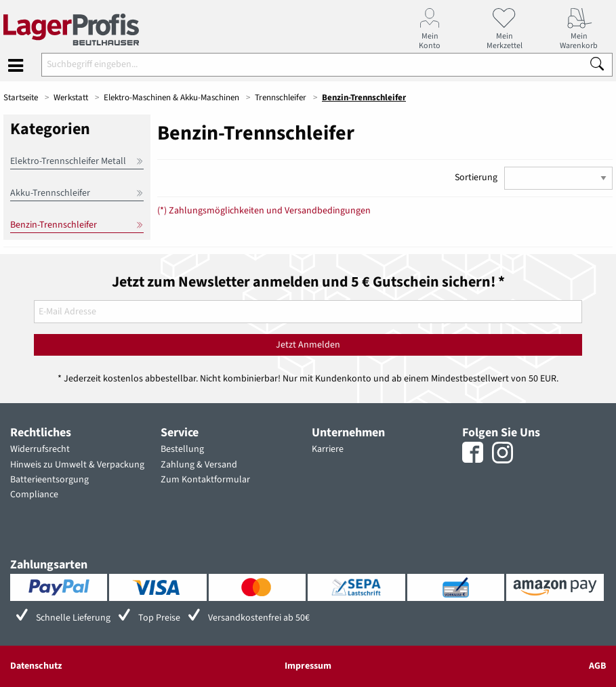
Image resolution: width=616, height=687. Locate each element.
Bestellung (182, 449)
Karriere (328, 449)
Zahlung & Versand (199, 465)
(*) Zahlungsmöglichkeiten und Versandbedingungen (264, 211)
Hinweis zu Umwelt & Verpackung (77, 465)
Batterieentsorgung (49, 480)
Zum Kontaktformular (205, 480)
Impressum (308, 666)
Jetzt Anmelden (308, 345)
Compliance (34, 495)
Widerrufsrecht (40, 449)
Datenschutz (36, 666)
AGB (597, 666)
